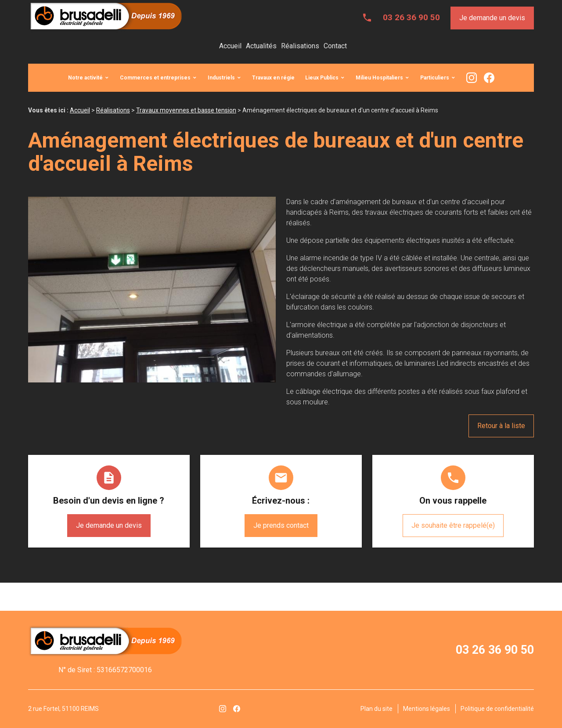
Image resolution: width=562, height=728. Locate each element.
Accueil (230, 46)
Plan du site (376, 709)
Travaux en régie (273, 78)
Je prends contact (281, 525)
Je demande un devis (492, 18)
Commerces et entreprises (155, 78)
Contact (335, 46)
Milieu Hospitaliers (379, 78)
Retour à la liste (501, 426)
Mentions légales (427, 709)
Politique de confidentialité (497, 709)
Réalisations (300, 46)
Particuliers (435, 78)
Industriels (221, 78)
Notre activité (85, 78)
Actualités (261, 46)
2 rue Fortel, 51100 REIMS (63, 709)
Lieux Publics (322, 78)
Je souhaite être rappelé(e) (453, 525)
